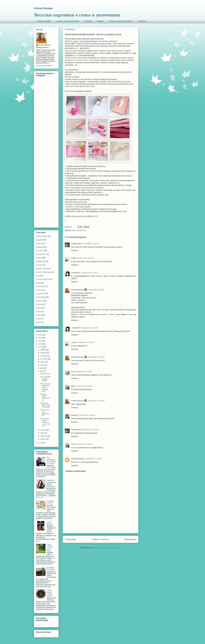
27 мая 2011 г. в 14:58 (85, 342)
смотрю (39, 312)
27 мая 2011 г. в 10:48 (90, 244)
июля (42, 365)
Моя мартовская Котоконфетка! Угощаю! (51, 460)
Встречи (39, 243)
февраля (44, 436)
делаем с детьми (42, 268)
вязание (39, 258)
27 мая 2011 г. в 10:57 (89, 273)
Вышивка (88, 21)
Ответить (75, 250)
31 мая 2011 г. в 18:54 (93, 459)
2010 (41, 443)
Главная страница (44, 21)
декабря (44, 350)
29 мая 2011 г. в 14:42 (90, 430)
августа (43, 362)
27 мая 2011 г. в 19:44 (86, 415)
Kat (101, 72)
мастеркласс (41, 286)
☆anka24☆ (76, 273)
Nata (73, 386)
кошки (38, 283)
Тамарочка (51, 480)
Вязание (100, 21)
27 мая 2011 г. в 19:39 (96, 401)
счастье (39, 315)
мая (42, 371)
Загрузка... (40, 624)
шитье (38, 322)
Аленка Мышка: (44, 8)
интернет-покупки (42, 279)
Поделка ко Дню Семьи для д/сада (45, 405)
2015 (41, 335)
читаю (38, 319)
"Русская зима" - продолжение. (45, 397)
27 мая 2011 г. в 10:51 (85, 258)
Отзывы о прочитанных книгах (121, 21)
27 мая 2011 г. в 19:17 (84, 386)
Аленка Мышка (77, 290)
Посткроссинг (41, 254)
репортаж (40, 301)
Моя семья (40, 251)
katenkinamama (78, 459)
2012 (41, 344)
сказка (38, 308)
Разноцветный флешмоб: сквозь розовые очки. (45, 388)
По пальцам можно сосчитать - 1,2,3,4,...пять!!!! (45, 422)
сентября (44, 359)
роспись (39, 304)
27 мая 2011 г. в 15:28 (96, 357)
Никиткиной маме (81, 60)
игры (74, 230)
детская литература (43, 272)
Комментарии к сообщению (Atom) (107, 548)
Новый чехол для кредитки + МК (45, 413)
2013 (41, 341)
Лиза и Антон (45, 374)
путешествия (41, 297)
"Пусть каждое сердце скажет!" (45, 379)
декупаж (39, 265)
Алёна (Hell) (76, 244)
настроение (81, 230)
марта (43, 433)
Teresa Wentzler (42, 236)
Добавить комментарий (76, 471)
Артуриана (40, 240)
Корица (74, 415)
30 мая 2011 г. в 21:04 (84, 444)
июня (42, 368)
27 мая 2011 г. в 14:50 (89, 328)
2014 (41, 338)
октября (43, 356)
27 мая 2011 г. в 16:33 (83, 372)
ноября (43, 353)
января (43, 439)
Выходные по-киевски (51, 568)
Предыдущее (130, 539)
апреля (43, 430)
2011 (41, 347)
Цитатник (142, 21)
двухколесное (41, 261)
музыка (39, 290)
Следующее (71, 539)
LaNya (74, 258)
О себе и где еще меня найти (68, 21)
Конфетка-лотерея (51, 502)
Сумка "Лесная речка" (50, 547)
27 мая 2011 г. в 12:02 (96, 290)
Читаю (49, 522)
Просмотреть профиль (44, 66)
